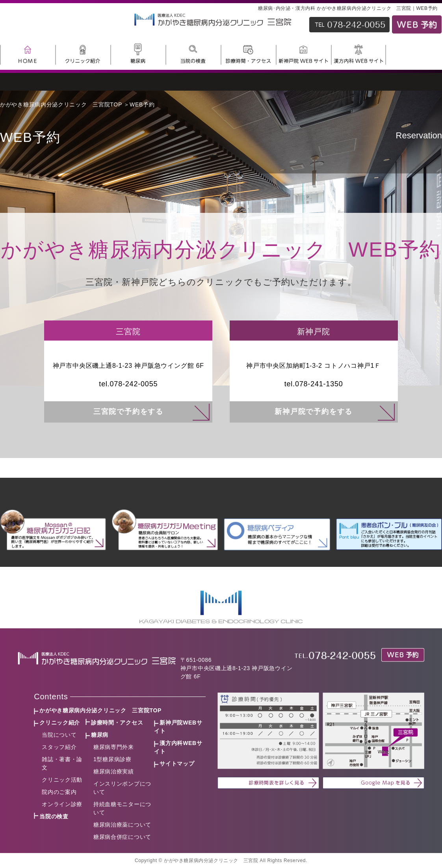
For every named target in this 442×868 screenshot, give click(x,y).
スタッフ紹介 (59, 747)
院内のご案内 (59, 792)
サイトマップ (177, 764)
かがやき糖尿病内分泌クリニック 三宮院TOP (61, 104)
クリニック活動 (62, 780)
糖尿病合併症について (122, 837)
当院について (59, 735)
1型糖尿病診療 (112, 759)
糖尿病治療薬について (122, 825)
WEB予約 (142, 104)
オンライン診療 (62, 804)
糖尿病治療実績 (114, 771)
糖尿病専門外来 (114, 747)
